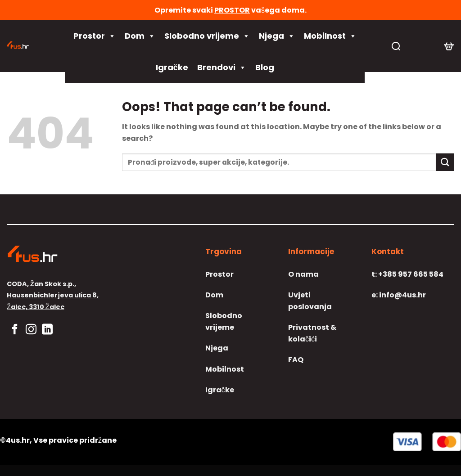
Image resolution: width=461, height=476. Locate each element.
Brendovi (222, 67)
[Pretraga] (396, 46)
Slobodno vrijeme (207, 36)
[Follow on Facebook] (15, 330)
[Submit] (445, 162)
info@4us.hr (399, 295)
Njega (277, 36)
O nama (303, 274)
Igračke (172, 67)
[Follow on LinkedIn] (47, 330)
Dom (140, 36)
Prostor (95, 36)
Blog (265, 67)
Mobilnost (330, 36)
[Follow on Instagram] (31, 330)
